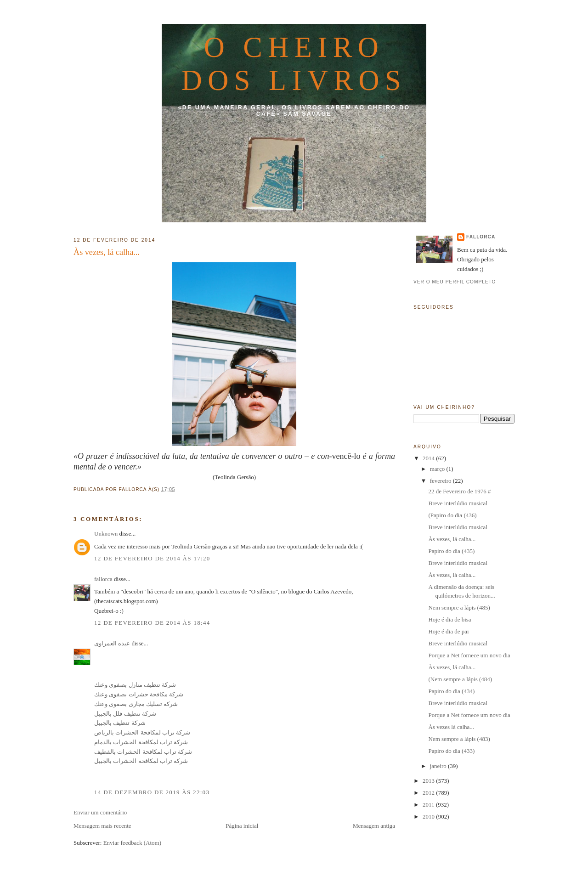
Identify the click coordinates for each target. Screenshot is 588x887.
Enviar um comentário (100, 812)
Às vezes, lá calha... (107, 252)
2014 (429, 458)
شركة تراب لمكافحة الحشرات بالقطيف (143, 752)
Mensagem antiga (374, 826)
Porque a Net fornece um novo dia (469, 655)
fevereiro (441, 481)
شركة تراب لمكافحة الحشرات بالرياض (142, 732)
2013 (429, 781)
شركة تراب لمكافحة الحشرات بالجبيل (141, 761)
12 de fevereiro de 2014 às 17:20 (152, 558)
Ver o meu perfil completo (455, 282)
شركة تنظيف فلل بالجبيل (125, 714)
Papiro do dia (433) (451, 751)
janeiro (439, 766)
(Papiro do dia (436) (452, 515)
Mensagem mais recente (102, 826)
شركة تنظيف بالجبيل (120, 723)
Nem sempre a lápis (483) (459, 739)
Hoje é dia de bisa (449, 619)
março (438, 469)
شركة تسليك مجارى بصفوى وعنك (136, 704)
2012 (429, 793)
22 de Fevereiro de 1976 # (459, 491)
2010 (429, 816)
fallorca (103, 579)
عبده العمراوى (112, 643)
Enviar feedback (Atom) (132, 843)
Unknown (106, 534)
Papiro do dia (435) (451, 551)
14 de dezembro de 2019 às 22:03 (152, 792)
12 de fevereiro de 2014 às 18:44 (152, 623)
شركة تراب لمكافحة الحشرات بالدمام (141, 742)
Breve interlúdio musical (458, 503)
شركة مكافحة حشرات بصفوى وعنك (139, 694)
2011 (429, 805)
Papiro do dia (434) (451, 691)
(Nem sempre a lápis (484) (460, 679)
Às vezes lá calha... (451, 727)
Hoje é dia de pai (448, 631)
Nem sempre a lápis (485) (459, 607)
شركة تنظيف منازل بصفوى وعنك (135, 685)
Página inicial (242, 826)
